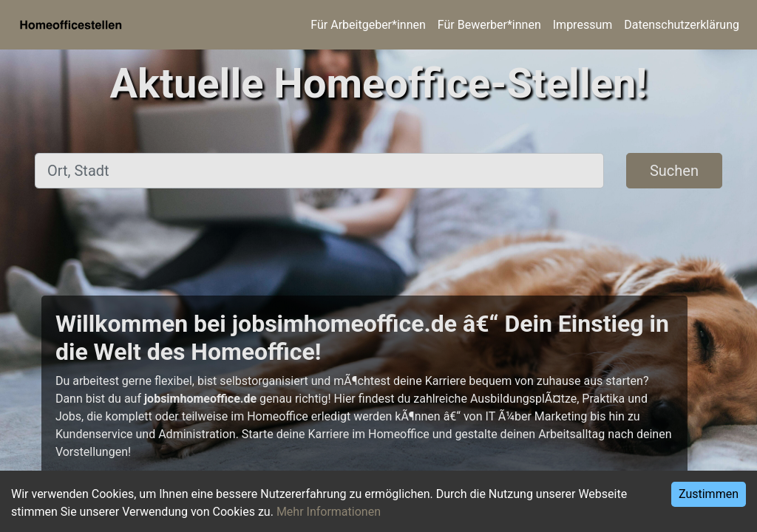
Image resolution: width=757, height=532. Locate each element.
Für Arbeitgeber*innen (368, 25)
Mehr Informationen (329, 512)
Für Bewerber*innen (489, 25)
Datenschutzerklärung (682, 25)
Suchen (674, 171)
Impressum (583, 25)
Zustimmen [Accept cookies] (709, 494)
